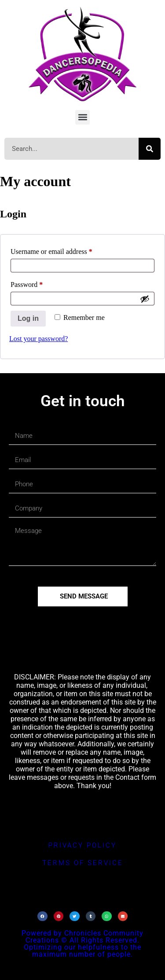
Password (39, 283)
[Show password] (145, 299)
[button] (82, 117)
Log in (28, 318)
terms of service (83, 863)
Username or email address (64, 250)
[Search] (150, 149)
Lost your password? (38, 339)
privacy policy (82, 845)
